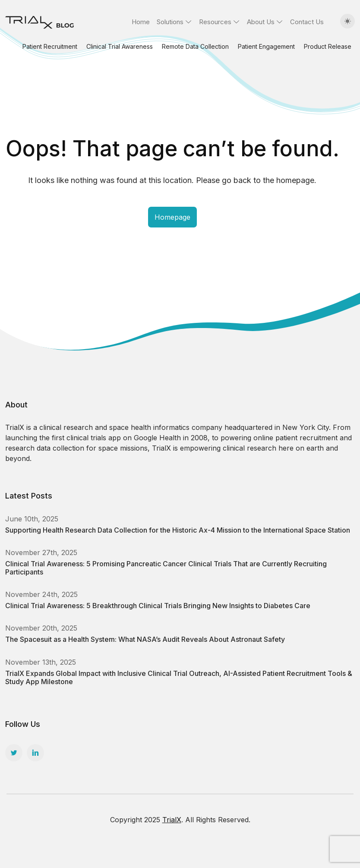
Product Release (328, 46)
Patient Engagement (266, 46)
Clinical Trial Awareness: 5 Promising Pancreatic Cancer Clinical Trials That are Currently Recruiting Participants (166, 568)
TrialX (172, 820)
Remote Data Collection (195, 46)
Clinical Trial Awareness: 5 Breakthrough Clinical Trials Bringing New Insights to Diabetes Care (158, 606)
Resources (215, 22)
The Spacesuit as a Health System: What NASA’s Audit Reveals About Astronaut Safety (145, 639)
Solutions (170, 22)
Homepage (172, 217)
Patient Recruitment (50, 46)
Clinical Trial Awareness (120, 46)
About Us (261, 22)
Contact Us (307, 22)
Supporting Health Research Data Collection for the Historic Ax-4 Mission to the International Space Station (178, 530)
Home (141, 22)
